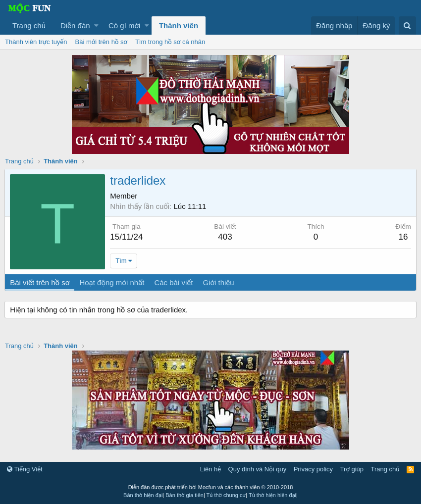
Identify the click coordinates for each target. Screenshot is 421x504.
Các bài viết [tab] (174, 282)
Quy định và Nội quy (258, 469)
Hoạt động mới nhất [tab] (112, 282)
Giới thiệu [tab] (219, 282)
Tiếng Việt (25, 469)
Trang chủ (29, 25)
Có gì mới (124, 25)
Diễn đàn (75, 25)
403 (225, 237)
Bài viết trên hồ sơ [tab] (40, 282)
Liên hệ (210, 469)
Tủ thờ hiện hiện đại (272, 495)
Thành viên (179, 25)
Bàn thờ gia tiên (184, 495)
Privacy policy (313, 469)
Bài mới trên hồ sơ (101, 42)
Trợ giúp (352, 469)
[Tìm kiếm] (407, 25)
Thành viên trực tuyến (36, 42)
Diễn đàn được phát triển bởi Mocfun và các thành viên (211, 487)
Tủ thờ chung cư (226, 495)
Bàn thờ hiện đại (143, 495)
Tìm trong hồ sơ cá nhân (170, 42)
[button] (96, 25)
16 (403, 237)
